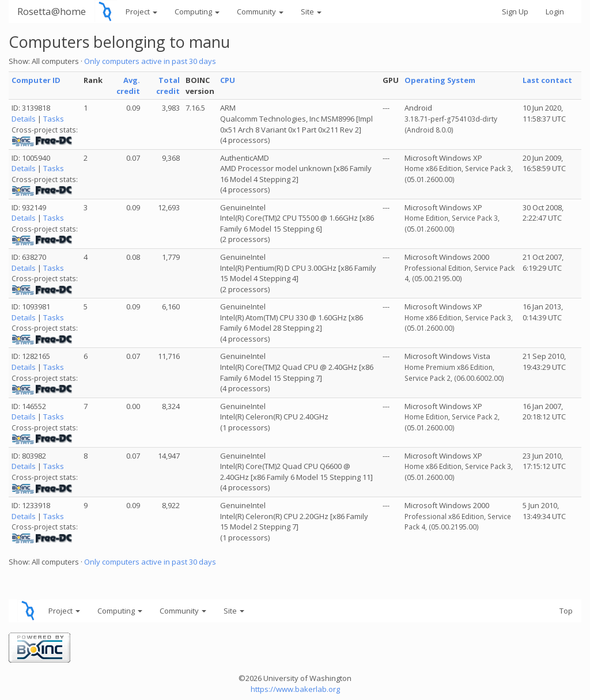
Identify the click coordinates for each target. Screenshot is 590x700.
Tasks (54, 119)
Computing (197, 12)
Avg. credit (128, 86)
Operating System (440, 80)
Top (566, 611)
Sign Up (515, 12)
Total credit (168, 86)
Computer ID (36, 80)
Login (555, 12)
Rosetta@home (52, 11)
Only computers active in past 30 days (150, 61)
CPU (228, 80)
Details (24, 119)
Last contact (547, 80)
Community (260, 12)
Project (141, 12)
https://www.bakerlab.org (295, 689)
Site (311, 12)
